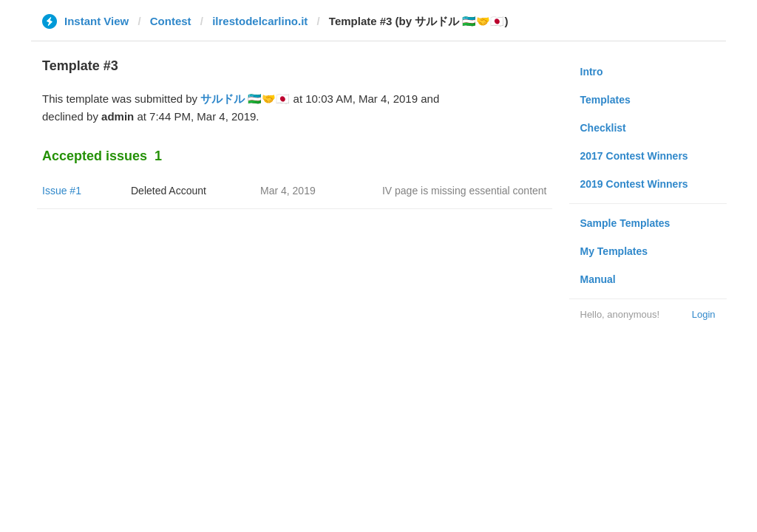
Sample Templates (625, 223)
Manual (598, 279)
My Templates (614, 251)
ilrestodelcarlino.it (260, 21)
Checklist (603, 128)
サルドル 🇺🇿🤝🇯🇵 (245, 99)
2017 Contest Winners (634, 156)
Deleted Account (169, 191)
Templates (605, 100)
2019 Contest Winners (634, 184)
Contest (171, 21)
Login (704, 314)
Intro (592, 72)
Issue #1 (62, 191)
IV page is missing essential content (465, 191)
